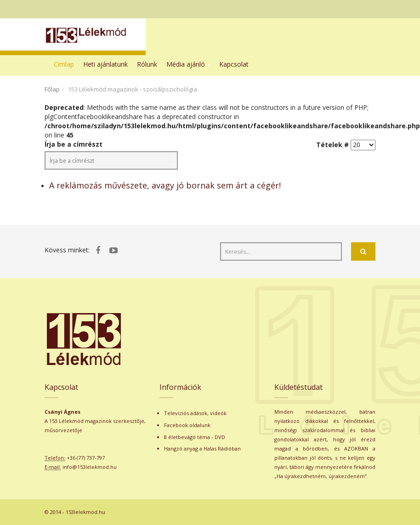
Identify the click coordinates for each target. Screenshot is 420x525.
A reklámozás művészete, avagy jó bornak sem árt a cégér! (165, 185)
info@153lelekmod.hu (90, 467)
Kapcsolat (234, 64)
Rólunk (147, 64)
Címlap (64, 64)
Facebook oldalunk (187, 425)
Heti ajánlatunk (105, 64)
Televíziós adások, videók (195, 413)
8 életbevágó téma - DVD (195, 437)
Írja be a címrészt (74, 144)
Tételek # (332, 145)
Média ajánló (186, 64)
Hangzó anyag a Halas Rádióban (202, 448)
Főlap (52, 89)
